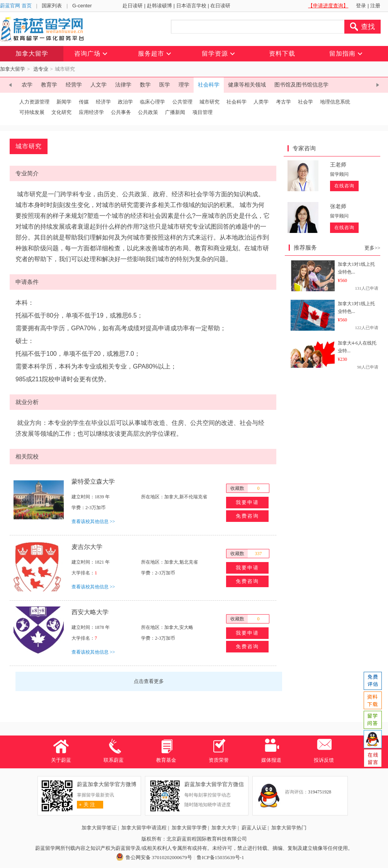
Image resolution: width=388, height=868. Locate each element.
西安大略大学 (90, 612)
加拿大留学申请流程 (144, 828)
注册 (375, 6)
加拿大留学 (13, 69)
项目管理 (205, 112)
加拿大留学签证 (99, 828)
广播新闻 (175, 112)
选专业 (41, 69)
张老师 (338, 206)
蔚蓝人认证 (254, 828)
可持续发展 (32, 112)
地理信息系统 (335, 102)
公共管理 (182, 102)
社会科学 (237, 102)
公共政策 (148, 112)
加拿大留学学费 (189, 828)
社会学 (305, 102)
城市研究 (209, 102)
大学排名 (81, 573)
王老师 (338, 165)
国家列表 (52, 6)
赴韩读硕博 (159, 6)
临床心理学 (152, 102)
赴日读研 (133, 6)
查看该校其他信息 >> (93, 521)
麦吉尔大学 (87, 547)
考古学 (283, 102)
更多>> (372, 248)
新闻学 (64, 102)
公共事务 (121, 112)
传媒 (84, 102)
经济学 (103, 102)
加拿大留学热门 (289, 828)
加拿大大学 (224, 828)
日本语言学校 (191, 6)
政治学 (125, 102)
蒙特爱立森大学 (93, 482)
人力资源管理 (34, 102)
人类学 (261, 102)
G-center (82, 6)
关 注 (86, 804)
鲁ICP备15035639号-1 (220, 857)
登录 (361, 6)
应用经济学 (91, 112)
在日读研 (220, 6)
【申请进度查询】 (328, 6)
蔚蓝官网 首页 (16, 6)
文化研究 (61, 112)
